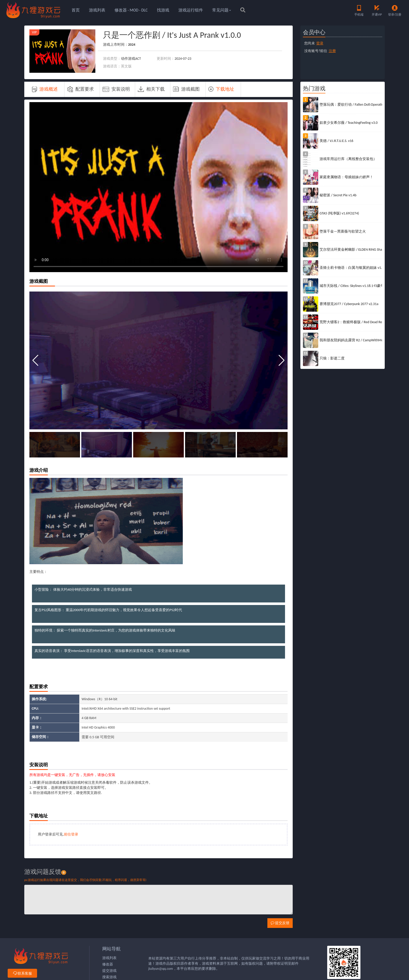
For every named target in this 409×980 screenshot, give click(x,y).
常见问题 (222, 10)
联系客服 (22, 973)
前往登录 (71, 834)
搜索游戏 (109, 977)
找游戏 (163, 10)
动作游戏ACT (131, 59)
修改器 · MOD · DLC (131, 10)
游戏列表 (97, 10)
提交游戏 (109, 971)
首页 (76, 10)
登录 (320, 43)
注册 (332, 51)
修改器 (108, 964)
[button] (282, 360)
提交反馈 (280, 923)
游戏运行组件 (191, 10)
